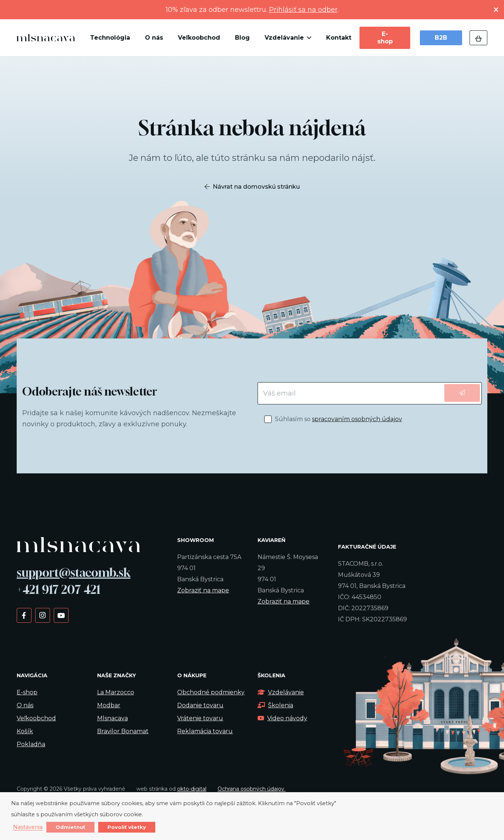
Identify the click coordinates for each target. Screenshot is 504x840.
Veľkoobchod (36, 718)
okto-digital (192, 789)
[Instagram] (42, 615)
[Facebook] (24, 615)
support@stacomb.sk (74, 572)
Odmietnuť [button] (70, 827)
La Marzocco (116, 692)
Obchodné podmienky (211, 692)
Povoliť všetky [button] (127, 827)
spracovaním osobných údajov (357, 419)
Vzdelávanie (281, 692)
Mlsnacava (112, 718)
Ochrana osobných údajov (252, 789)
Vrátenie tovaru (200, 718)
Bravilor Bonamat (123, 731)
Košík (25, 731)
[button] (308, 38)
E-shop (27, 692)
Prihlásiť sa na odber (303, 10)
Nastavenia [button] (28, 827)
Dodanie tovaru (200, 705)
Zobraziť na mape (203, 590)
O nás (25, 705)
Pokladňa (31, 744)
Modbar (109, 705)
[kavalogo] (46, 38)
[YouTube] (61, 615)
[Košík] (478, 38)
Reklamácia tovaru (205, 731)
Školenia (275, 705)
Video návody (282, 718)
